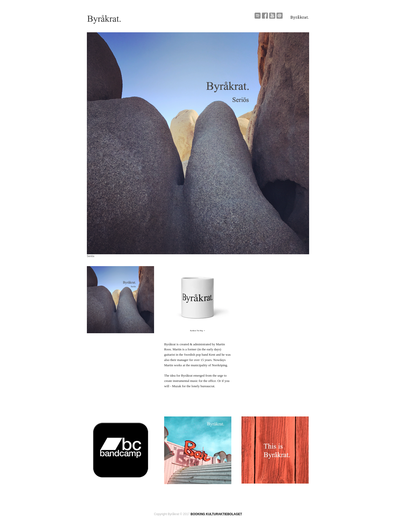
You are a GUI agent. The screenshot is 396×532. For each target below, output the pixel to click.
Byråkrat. (300, 17)
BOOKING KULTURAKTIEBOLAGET (216, 514)
